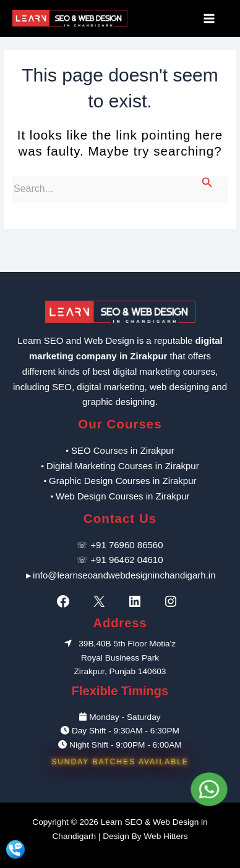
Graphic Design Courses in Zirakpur (122, 481)
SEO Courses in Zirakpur (123, 450)
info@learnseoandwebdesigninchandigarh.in (124, 575)
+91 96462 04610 (126, 560)
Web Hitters (165, 836)
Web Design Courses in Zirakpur (122, 496)
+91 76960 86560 (126, 545)
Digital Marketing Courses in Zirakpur (123, 466)
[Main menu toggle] (212, 18)
